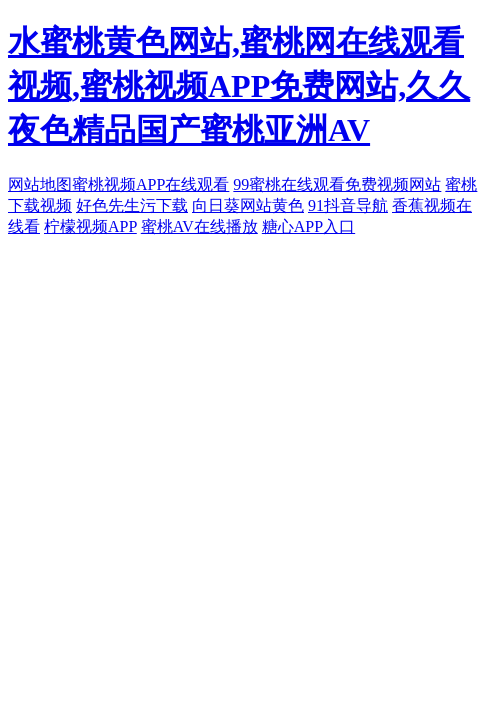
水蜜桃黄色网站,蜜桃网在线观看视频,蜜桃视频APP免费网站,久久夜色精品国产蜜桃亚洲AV (239, 86)
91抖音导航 (348, 205)
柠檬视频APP (90, 226)
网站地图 (40, 184)
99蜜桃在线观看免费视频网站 (337, 184)
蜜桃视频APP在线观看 (150, 184)
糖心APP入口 (308, 226)
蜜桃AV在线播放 (199, 226)
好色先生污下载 (132, 205)
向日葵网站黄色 (248, 205)
